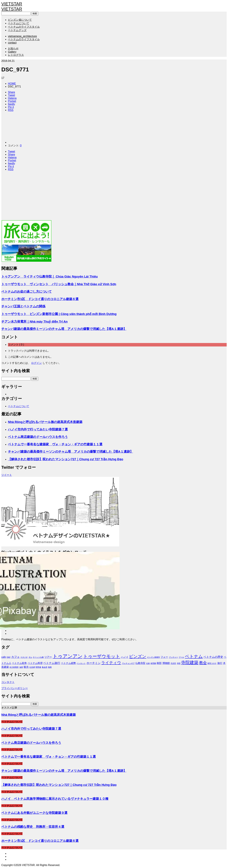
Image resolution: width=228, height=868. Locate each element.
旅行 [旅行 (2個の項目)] (220, 663)
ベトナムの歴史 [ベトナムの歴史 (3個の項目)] (213, 657)
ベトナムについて (19, 23)
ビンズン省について (20, 20)
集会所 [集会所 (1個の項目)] (45, 667)
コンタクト (8, 682)
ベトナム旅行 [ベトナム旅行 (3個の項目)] (52, 663)
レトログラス (16, 55)
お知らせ (13, 48)
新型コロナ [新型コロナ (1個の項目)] (212, 663)
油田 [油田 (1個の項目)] (21, 667)
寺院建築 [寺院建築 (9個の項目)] (190, 662)
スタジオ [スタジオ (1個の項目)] (24, 657)
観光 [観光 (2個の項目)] (26, 667)
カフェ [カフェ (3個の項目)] (15, 657)
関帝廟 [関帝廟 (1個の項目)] (38, 667)
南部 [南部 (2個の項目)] (159, 663)
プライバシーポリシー (15, 688)
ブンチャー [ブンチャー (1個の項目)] (173, 657)
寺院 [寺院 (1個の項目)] (179, 663)
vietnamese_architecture (22, 36)
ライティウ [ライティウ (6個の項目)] (111, 663)
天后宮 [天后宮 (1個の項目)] (173, 663)
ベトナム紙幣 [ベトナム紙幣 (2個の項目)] (68, 663)
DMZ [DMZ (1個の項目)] (9, 657)
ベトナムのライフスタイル (24, 27)
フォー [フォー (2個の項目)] (164, 657)
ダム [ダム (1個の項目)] (30, 657)
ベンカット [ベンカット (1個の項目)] (81, 663)
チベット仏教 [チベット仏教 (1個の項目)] (38, 657)
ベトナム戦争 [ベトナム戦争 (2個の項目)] (19, 663)
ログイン (36, 363)
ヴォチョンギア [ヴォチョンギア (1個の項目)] (128, 663)
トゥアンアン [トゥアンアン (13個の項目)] (68, 656)
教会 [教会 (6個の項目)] (203, 663)
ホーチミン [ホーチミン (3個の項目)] (94, 663)
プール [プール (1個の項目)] (181, 657)
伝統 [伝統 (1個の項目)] (148, 663)
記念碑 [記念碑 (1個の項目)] (32, 667)
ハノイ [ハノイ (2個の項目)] (125, 657)
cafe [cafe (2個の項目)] (4, 657)
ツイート (7, 475)
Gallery (12, 52)
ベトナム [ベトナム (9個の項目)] (194, 656)
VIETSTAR (12, 4)
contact (12, 43)
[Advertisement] (101, 197)
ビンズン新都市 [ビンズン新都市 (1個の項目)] (154, 657)
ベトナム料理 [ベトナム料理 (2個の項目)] (35, 663)
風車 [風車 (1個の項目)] (50, 667)
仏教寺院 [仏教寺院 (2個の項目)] (140, 663)
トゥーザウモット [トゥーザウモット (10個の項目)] (102, 656)
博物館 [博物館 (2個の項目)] (166, 663)
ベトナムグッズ (17, 30)
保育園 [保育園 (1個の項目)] (153, 663)
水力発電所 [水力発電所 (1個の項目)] (14, 667)
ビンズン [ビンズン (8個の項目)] (138, 656)
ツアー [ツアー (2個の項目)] (48, 657)
